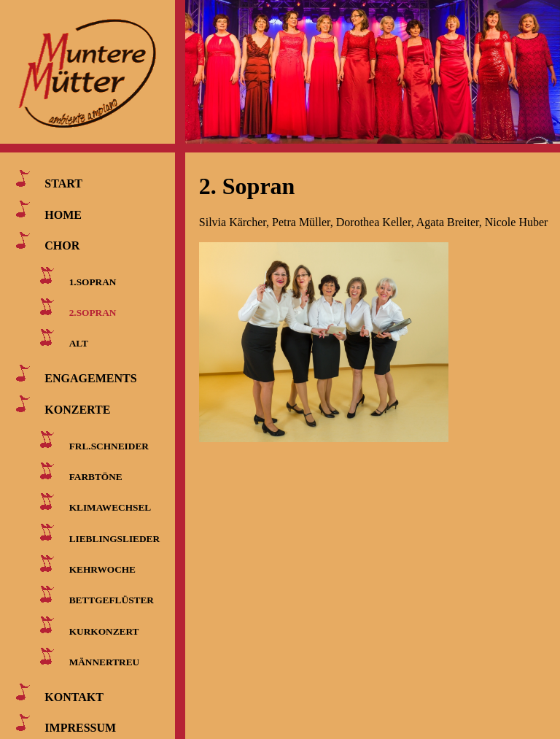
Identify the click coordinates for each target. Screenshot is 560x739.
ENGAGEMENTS (90, 378)
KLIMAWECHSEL (110, 507)
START (63, 183)
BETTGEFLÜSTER (112, 600)
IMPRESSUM (80, 728)
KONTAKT (74, 697)
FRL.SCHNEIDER (109, 445)
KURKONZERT (104, 631)
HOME (63, 214)
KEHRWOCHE (102, 569)
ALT (79, 343)
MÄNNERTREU (105, 662)
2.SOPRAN (93, 313)
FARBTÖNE (96, 477)
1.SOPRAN (93, 281)
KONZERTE (77, 409)
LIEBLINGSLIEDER (114, 538)
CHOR (62, 245)
